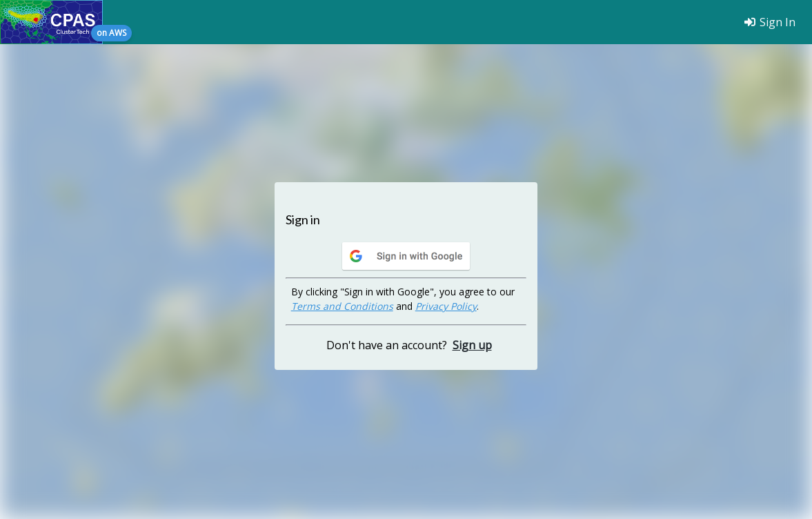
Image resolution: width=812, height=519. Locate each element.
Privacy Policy (446, 306)
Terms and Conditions (342, 306)
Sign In (769, 22)
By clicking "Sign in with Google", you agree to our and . (403, 299)
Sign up (472, 345)
